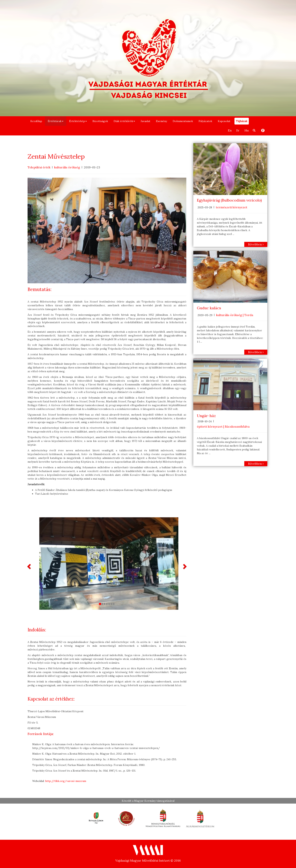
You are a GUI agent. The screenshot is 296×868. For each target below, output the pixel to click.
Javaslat (145, 121)
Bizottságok (100, 121)
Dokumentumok (183, 121)
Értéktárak (56, 121)
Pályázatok (205, 121)
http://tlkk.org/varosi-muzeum (66, 781)
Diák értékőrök (124, 121)
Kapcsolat (224, 121)
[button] (29, 566)
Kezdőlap (36, 121)
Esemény (161, 121)
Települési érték (39, 167)
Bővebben (256, 244)
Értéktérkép (78, 121)
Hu (247, 130)
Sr (238, 130)
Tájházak (242, 121)
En (230, 130)
